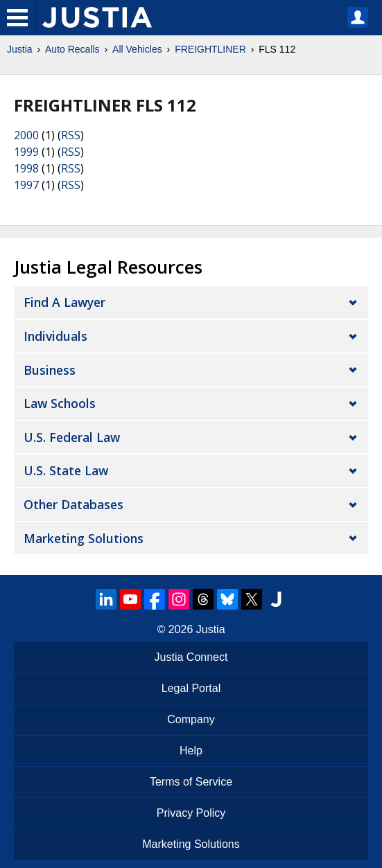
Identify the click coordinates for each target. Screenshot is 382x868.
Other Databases (73, 504)
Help (191, 751)
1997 (26, 185)
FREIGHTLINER (210, 49)
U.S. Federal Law (72, 437)
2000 (26, 135)
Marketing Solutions (84, 538)
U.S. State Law (66, 470)
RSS (71, 135)
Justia (20, 49)
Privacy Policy (191, 813)
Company (191, 719)
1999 (26, 152)
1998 (26, 168)
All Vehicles (137, 49)
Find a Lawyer (64, 302)
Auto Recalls (72, 49)
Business (50, 370)
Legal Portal (191, 688)
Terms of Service (191, 782)
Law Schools (60, 403)
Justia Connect (191, 657)
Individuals (55, 336)
